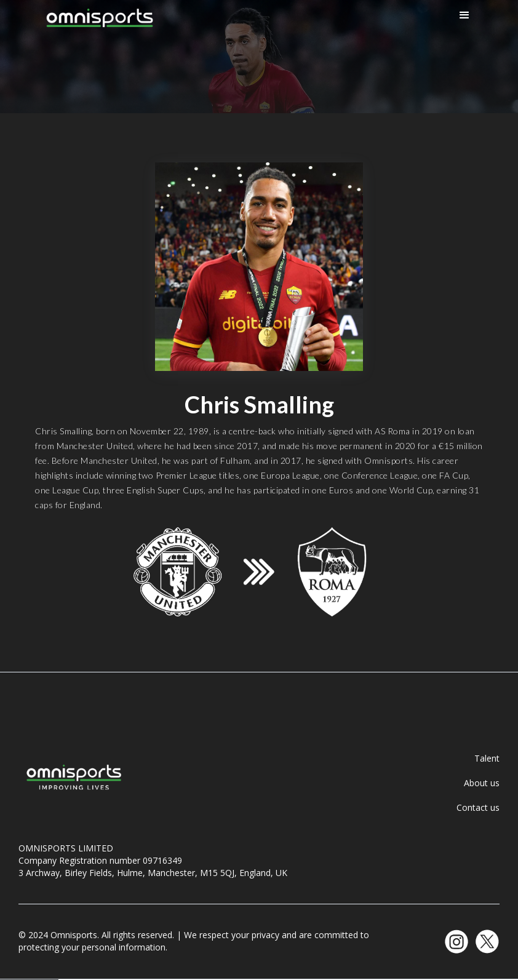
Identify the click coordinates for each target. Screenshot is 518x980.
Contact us (478, 807)
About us (482, 783)
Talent (487, 758)
